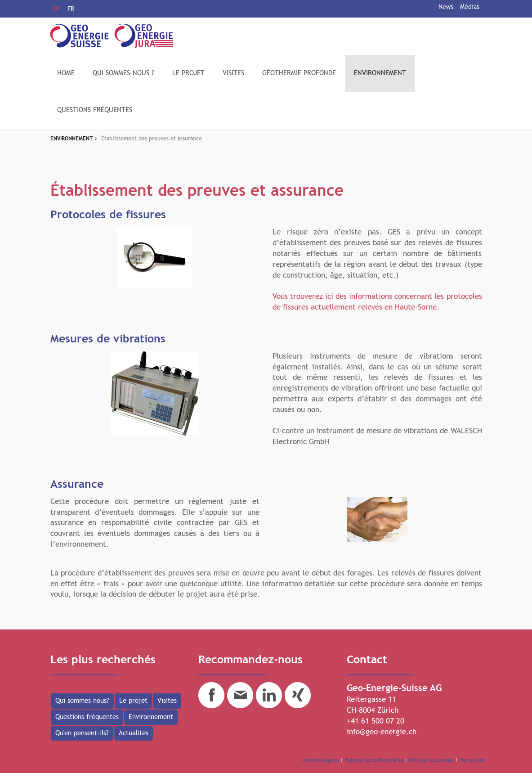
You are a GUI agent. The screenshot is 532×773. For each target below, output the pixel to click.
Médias (470, 7)
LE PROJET (188, 73)
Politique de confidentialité (374, 760)
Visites (167, 701)
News (446, 7)
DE (57, 9)
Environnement (151, 717)
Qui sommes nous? (82, 701)
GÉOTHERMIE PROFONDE (299, 73)
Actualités (134, 733)
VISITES (233, 73)
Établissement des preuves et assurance (152, 139)
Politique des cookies (431, 760)
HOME (66, 73)
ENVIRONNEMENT (380, 73)
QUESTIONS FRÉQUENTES (95, 110)
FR (71, 9)
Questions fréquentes (87, 717)
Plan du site (472, 760)
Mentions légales (321, 760)
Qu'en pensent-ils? (82, 733)
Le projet (133, 701)
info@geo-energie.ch (382, 732)
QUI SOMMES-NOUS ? (123, 73)
